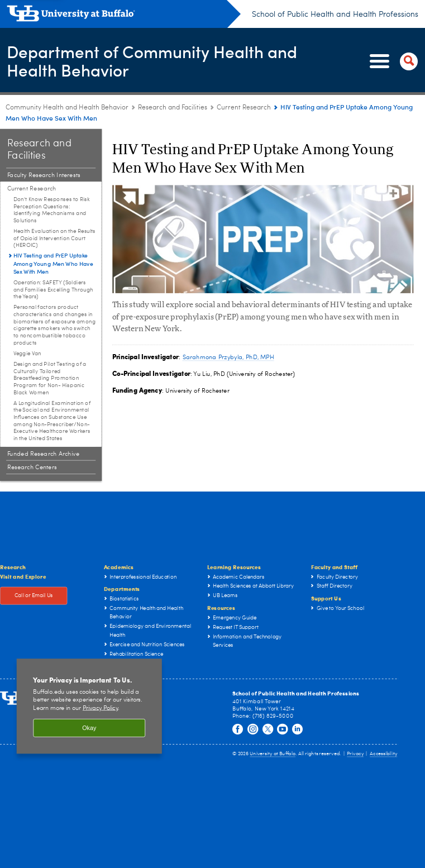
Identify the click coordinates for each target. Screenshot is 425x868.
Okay (89, 728)
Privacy (355, 754)
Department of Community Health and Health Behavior (152, 61)
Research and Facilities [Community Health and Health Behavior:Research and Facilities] (173, 108)
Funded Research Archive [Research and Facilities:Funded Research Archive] (43, 454)
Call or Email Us (34, 596)
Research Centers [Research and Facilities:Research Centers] (32, 468)
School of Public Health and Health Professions (335, 15)
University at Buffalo (273, 754)
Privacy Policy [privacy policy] (100, 708)
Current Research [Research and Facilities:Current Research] (244, 108)
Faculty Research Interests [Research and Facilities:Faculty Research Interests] (44, 175)
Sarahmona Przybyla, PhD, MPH (228, 357)
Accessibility (383, 754)
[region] (89, 707)
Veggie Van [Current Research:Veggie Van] (27, 354)
